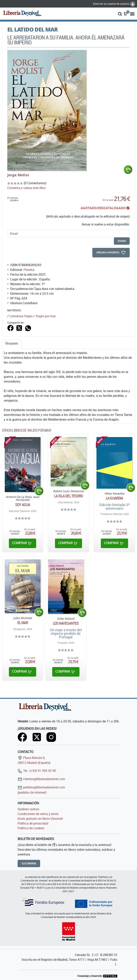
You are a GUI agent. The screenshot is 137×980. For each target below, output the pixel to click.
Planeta (29, 270)
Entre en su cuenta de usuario (114, 4)
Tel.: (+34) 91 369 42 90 (37, 771)
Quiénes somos (28, 809)
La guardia (114, 498)
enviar (122, 241)
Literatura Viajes (21, 316)
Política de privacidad (33, 823)
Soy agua (23, 505)
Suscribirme (29, 863)
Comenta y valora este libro (26, 188)
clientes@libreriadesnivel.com (41, 779)
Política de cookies (31, 828)
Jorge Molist (18, 175)
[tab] (12, 344)
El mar (23, 623)
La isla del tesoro (69, 496)
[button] (120, 13)
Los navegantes (66, 623)
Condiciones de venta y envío (38, 814)
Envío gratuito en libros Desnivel (40, 819)
